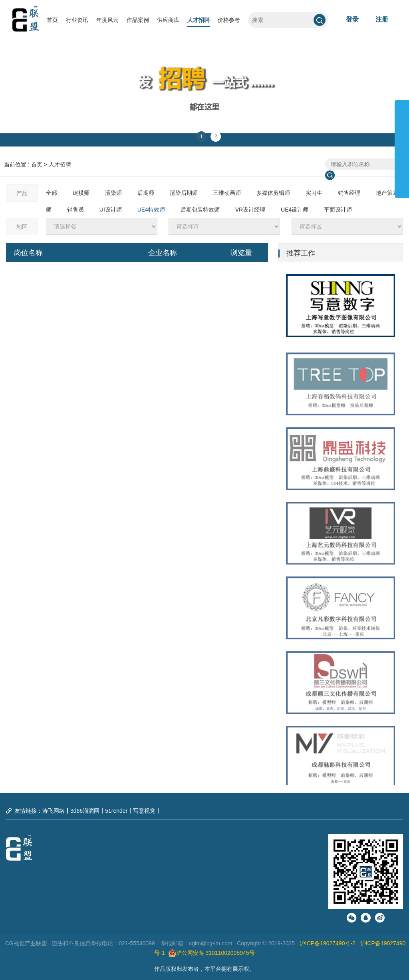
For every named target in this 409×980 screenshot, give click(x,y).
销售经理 (349, 193)
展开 (402, 145)
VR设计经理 (250, 210)
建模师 (81, 193)
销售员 (75, 210)
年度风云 (107, 20)
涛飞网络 (54, 811)
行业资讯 (77, 20)
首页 (52, 20)
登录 (352, 19)
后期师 (146, 193)
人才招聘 (199, 20)
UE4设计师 (295, 210)
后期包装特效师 (200, 210)
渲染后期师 (184, 193)
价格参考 (229, 20)
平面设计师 (338, 210)
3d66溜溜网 (85, 811)
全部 (52, 193)
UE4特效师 (151, 210)
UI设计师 (111, 210)
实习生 (314, 193)
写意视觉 (144, 811)
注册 (382, 19)
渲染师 (113, 193)
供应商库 (168, 20)
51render (116, 811)
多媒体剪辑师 (273, 193)
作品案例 (138, 20)
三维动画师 (227, 193)
